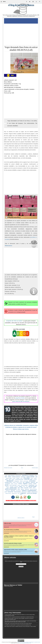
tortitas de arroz (35, 492)
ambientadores (18, 476)
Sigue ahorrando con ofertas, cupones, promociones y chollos (15, 550)
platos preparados (11, 489)
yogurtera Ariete (20, 398)
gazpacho (33, 482)
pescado (26, 488)
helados (20, 484)
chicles (21, 478)
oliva (27, 487)
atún (6, 477)
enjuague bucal (8, 482)
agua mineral (11, 475)
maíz (36, 485)
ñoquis (21, 494)
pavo (22, 488)
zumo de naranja (32, 493)
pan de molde (32, 486)
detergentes (17, 481)
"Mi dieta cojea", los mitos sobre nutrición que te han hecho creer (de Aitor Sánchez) (18, 623)
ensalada (14, 482)
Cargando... (6, 559)
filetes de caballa (19, 482)
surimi (6, 492)
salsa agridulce (18, 491)
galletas (28, 482)
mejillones (7, 487)
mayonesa (31, 485)
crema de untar (28, 479)
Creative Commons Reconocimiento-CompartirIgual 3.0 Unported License (29, 642)
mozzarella (16, 487)
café (36, 477)
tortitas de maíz (14, 493)
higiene (25, 484)
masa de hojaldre (24, 485)
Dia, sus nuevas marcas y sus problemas (12, 530)
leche (7, 485)
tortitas (29, 492)
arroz (36, 475)
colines (13, 480)
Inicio (22, 468)
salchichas (8, 491)
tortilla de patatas (17, 492)
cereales (14, 478)
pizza (34, 488)
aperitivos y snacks (28, 475)
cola (10, 480)
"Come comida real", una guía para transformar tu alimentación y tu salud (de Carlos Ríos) (19, 617)
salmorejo (13, 491)
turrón (19, 493)
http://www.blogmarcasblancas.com (25, 643)
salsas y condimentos (29, 491)
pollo (19, 489)
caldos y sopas (9, 478)
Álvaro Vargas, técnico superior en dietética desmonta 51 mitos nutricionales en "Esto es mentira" (20, 627)
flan (24, 482)
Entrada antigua (35, 468)
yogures (23, 493)
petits (31, 488)
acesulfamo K (34, 237)
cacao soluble (30, 477)
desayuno (10, 481)
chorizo (32, 478)
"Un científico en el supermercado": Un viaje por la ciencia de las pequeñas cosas (18, 625)
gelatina (12, 484)
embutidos (32, 481)
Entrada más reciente (8, 468)
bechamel (23, 477)
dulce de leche (26, 481)
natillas (20, 486)
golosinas (16, 484)
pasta (8, 488)
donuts (21, 481)
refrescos (27, 489)
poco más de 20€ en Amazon (21, 402)
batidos (10, 477)
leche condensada (13, 485)
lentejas (19, 485)
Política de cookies (8, 523)
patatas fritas (13, 488)
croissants (35, 480)
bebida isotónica (16, 477)
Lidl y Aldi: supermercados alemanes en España (13, 543)
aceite (6, 476)
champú (18, 478)
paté (19, 488)
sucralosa (7, 239)
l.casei (35, 484)
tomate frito (10, 492)
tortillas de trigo (24, 492)
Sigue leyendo (6, 527)
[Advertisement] (21, 34)
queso (22, 489)
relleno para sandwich (33, 489)
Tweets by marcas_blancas (9, 586)
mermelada (12, 487)
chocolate (27, 478)
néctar (24, 487)
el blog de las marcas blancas (21, 5)
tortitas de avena (8, 493)
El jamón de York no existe (14, 321)
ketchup (30, 484)
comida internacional (19, 480)
